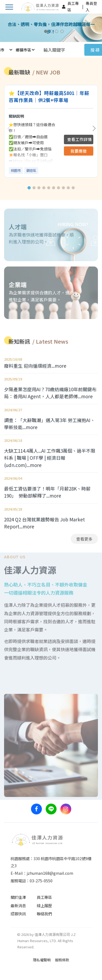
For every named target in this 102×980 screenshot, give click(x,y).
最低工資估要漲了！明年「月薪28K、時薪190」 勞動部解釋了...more (47, 492)
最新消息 (18, 905)
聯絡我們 (44, 914)
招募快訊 (18, 914)
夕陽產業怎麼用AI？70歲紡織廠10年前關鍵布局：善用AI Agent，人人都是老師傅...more (50, 393)
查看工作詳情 (79, 139)
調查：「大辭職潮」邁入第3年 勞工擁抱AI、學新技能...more (50, 424)
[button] (29, 188)
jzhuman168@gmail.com (50, 873)
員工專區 (73, 6)
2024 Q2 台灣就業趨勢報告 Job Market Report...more (44, 523)
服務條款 (62, 960)
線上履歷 (44, 905)
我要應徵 (79, 151)
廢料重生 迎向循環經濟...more (35, 366)
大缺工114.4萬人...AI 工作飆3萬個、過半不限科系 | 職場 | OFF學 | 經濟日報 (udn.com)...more (50, 458)
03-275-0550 (41, 881)
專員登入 (91, 6)
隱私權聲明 (42, 960)
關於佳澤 (18, 897)
